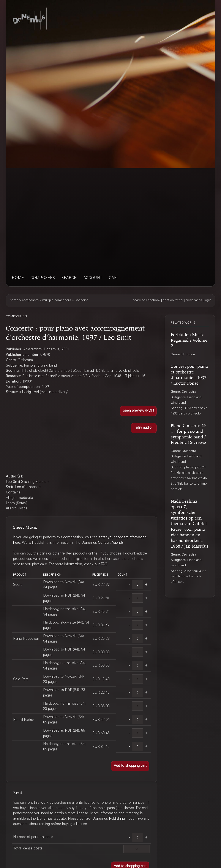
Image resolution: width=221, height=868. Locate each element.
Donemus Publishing (109, 819)
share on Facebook (147, 300)
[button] (138, 411)
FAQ (104, 565)
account (93, 278)
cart (114, 278)
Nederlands (194, 300)
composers (43, 278)
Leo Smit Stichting (20, 482)
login (208, 300)
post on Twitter (173, 300)
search (69, 278)
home (18, 278)
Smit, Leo (13, 487)
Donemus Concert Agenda (102, 543)
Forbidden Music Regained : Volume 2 (189, 339)
